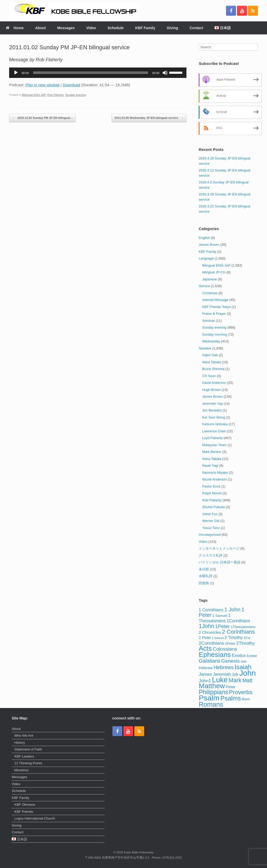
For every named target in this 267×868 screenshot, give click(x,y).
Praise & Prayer (214, 314)
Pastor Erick (211, 486)
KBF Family (145, 28)
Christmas (210, 293)
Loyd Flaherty (212, 438)
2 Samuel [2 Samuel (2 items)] (218, 638)
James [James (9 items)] (205, 674)
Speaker (205, 348)
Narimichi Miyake (215, 473)
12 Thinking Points (28, 763)
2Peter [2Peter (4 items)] (230, 644)
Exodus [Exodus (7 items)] (239, 655)
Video (91, 28)
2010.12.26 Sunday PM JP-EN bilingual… (42, 118)
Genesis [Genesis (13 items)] (231, 661)
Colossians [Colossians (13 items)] (225, 649)
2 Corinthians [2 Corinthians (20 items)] (238, 632)
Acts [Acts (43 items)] (205, 648)
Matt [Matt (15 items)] (248, 680)
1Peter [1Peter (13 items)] (223, 626)
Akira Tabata (211, 362)
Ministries (22, 770)
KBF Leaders (24, 756)
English (204, 238)
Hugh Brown (211, 390)
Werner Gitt (211, 521)
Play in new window (43, 85)
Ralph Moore (212, 493)
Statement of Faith (28, 749)
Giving (172, 28)
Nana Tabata (212, 459)
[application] (98, 73)
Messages (66, 28)
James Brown (209, 245)
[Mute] (165, 73)
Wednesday (211, 341)
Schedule (116, 28)
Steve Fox (210, 514)
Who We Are (24, 735)
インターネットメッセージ (219, 548)
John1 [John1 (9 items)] (205, 681)
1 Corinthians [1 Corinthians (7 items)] (211, 610)
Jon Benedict (212, 410)
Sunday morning (214, 334)
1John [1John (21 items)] (206, 626)
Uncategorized (210, 535)
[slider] (91, 73)
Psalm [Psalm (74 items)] (209, 698)
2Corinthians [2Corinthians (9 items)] (211, 643)
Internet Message (215, 300)
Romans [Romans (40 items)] (211, 704)
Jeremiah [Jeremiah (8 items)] (222, 674)
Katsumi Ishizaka (215, 424)
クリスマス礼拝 (211, 555)
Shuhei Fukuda (213, 507)
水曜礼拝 (205, 576)
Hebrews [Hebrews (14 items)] (224, 667)
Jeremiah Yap (212, 404)
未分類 (204, 569)
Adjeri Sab (210, 355)
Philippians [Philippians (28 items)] (213, 692)
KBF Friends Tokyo (216, 307)
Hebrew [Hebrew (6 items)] (206, 668)
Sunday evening (75, 95)
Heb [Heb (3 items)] (244, 662)
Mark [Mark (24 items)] (235, 680)
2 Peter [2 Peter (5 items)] (205, 638)
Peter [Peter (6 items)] (231, 687)
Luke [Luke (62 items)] (220, 680)
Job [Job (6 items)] (235, 674)
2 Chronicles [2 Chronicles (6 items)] (210, 632)
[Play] (16, 73)
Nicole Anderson (214, 479)
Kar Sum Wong (214, 417)
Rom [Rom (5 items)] (246, 699)
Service (204, 286)
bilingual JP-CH (214, 272)
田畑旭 (204, 583)
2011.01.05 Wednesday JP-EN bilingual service (149, 118)
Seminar (208, 321)
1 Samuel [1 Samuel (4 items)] (220, 616)
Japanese (209, 279)
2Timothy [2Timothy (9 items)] (245, 643)
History (20, 743)
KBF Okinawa (25, 805)
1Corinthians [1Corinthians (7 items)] (238, 621)
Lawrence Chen (214, 431)
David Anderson (214, 383)
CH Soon (209, 376)
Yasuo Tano (211, 528)
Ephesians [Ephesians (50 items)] (215, 655)
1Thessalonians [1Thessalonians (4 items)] (243, 627)
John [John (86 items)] (247, 673)
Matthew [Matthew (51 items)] (212, 686)
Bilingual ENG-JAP (34, 95)
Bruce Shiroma (213, 369)
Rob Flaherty (56, 95)
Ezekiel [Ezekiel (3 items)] (252, 656)
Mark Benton (212, 452)
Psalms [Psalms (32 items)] (231, 698)
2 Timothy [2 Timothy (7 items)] (233, 637)
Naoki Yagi (210, 466)
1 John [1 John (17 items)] (232, 609)
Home (15, 28)
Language (206, 258)
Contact (196, 28)
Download (72, 85)
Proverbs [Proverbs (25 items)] (241, 692)
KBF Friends (24, 812)
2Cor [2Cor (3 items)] (247, 638)
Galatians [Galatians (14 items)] (210, 661)
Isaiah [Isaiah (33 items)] (243, 667)
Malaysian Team (214, 445)
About (40, 28)
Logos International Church (35, 818)
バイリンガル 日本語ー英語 (220, 562)
